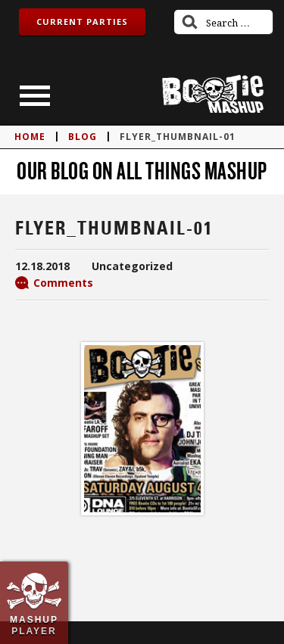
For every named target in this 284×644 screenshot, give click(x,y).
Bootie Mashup (213, 94)
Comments (63, 283)
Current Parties (82, 22)
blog (83, 137)
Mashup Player (34, 625)
